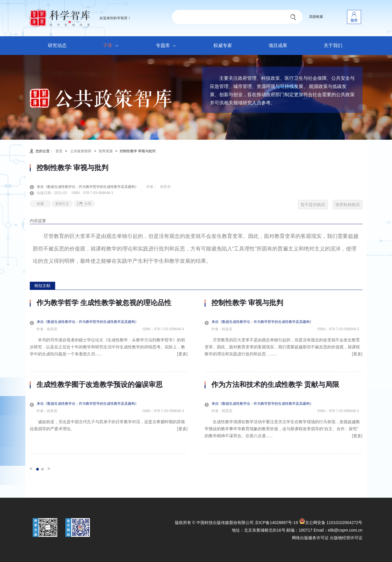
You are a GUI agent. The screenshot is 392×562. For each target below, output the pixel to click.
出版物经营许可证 (346, 538)
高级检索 (316, 17)
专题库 (167, 46)
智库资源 (106, 151)
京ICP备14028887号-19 (276, 523)
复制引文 (62, 204)
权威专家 (223, 45)
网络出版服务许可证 (310, 538)
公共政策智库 (81, 151)
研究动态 (57, 45)
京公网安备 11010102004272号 (331, 523)
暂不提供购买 (313, 205)
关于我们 (333, 45)
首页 (59, 151)
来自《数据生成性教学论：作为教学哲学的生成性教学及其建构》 (91, 187)
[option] (109, 376)
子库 (112, 46)
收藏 (40, 204)
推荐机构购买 (348, 205)
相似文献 (42, 286)
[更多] (182, 354)
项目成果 (278, 45)
